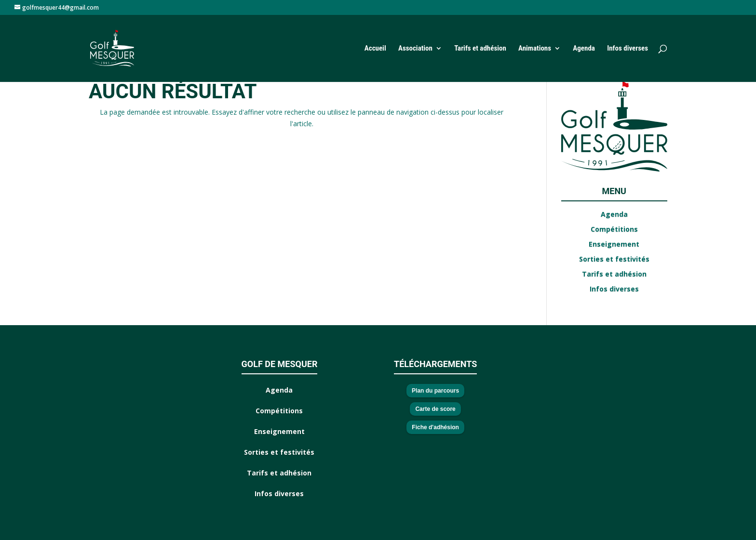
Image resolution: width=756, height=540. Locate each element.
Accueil (375, 49)
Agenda (584, 49)
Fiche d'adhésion (435, 427)
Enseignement (614, 244)
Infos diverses (628, 49)
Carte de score (435, 409)
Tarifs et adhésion (480, 49)
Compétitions (614, 229)
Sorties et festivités (614, 259)
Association (415, 49)
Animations (535, 49)
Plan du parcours (435, 391)
